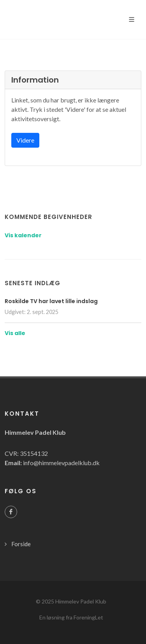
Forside (21, 544)
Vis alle (15, 333)
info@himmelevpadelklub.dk (61, 463)
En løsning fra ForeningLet (71, 617)
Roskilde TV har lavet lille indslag (51, 301)
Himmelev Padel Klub (81, 601)
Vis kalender (23, 235)
